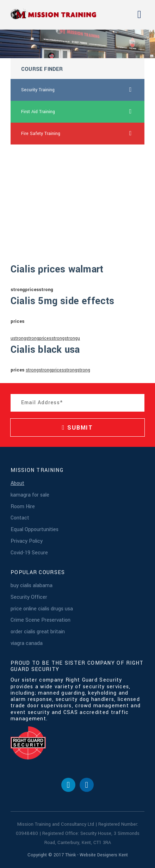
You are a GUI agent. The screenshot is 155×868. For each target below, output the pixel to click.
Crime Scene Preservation (41, 620)
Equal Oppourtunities (35, 530)
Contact (20, 518)
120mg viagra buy (39, 221)
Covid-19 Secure (29, 553)
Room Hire (23, 507)
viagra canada (27, 643)
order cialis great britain (38, 632)
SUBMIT (77, 428)
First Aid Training (83, 112)
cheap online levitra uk (44, 177)
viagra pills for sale (41, 199)
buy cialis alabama (32, 586)
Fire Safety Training (83, 134)
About (17, 483)
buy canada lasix (38, 155)
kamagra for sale (30, 495)
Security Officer (29, 597)
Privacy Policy (27, 541)
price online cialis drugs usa (42, 609)
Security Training (83, 90)
